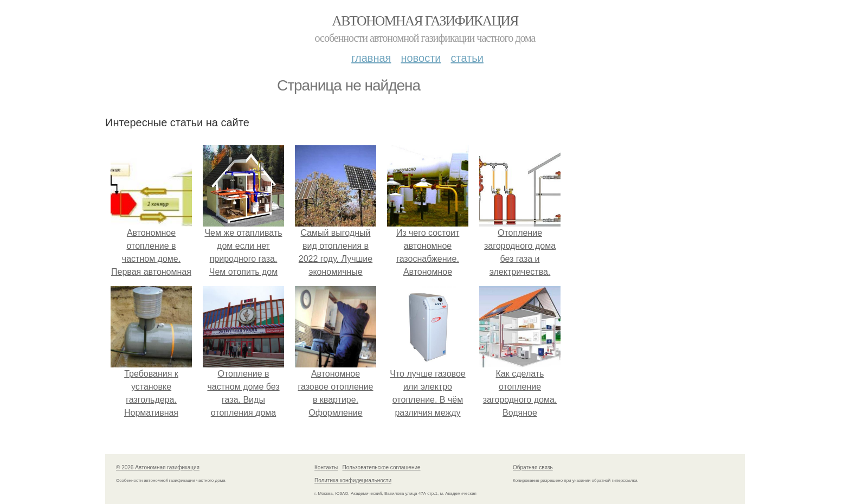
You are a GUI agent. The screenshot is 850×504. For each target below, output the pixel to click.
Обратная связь (533, 467)
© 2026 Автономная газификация (158, 467)
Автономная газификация (425, 21)
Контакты (326, 467)
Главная (371, 58)
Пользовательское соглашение (382, 467)
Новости (421, 58)
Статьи (467, 58)
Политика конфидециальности (353, 480)
